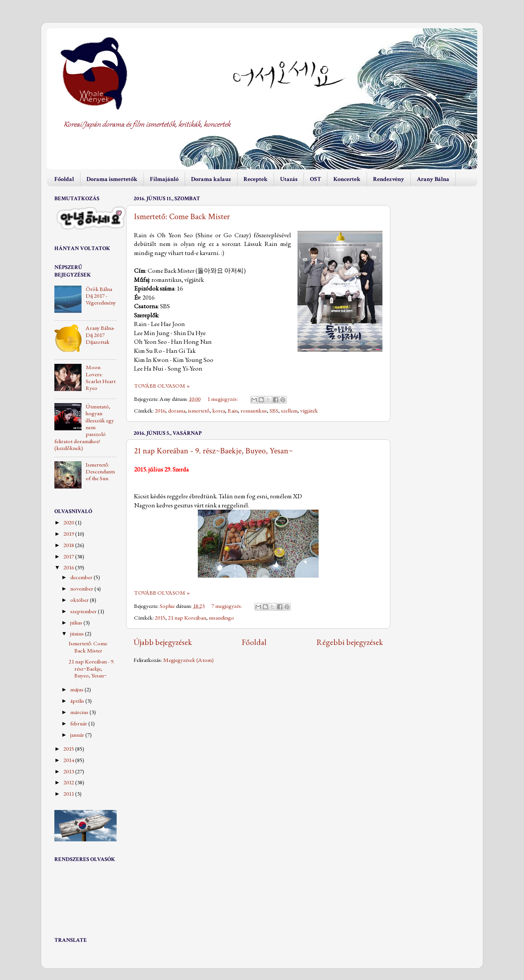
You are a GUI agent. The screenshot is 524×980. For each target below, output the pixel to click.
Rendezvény (389, 179)
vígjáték (309, 411)
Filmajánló (164, 179)
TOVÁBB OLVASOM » (162, 386)
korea (219, 411)
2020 (69, 522)
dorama (177, 411)
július (77, 623)
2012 (69, 782)
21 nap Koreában (187, 618)
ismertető (199, 411)
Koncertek (347, 179)
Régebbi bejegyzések (350, 642)
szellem (289, 411)
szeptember (84, 611)
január (78, 735)
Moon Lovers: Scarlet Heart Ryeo (101, 378)
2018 (69, 545)
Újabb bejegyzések (163, 642)
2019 (69, 534)
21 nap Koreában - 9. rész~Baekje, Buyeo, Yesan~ (213, 451)
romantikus (254, 411)
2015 (160, 618)
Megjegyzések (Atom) (188, 660)
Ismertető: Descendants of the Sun (100, 472)
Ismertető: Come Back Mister (182, 217)
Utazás (289, 179)
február (79, 723)
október (80, 600)
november (82, 589)
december (82, 577)
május (77, 689)
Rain (233, 411)
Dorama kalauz (211, 179)
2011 (69, 794)
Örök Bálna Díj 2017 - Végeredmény (101, 296)
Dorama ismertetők (112, 179)
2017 (69, 556)
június (78, 634)
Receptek (256, 179)
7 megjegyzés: (227, 606)
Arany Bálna (433, 179)
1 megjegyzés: (223, 399)
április (78, 701)
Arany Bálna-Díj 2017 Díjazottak (100, 335)
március (80, 712)
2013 (69, 771)
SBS (274, 411)
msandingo (221, 618)
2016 (160, 411)
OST (315, 179)
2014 (69, 760)
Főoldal (64, 179)
